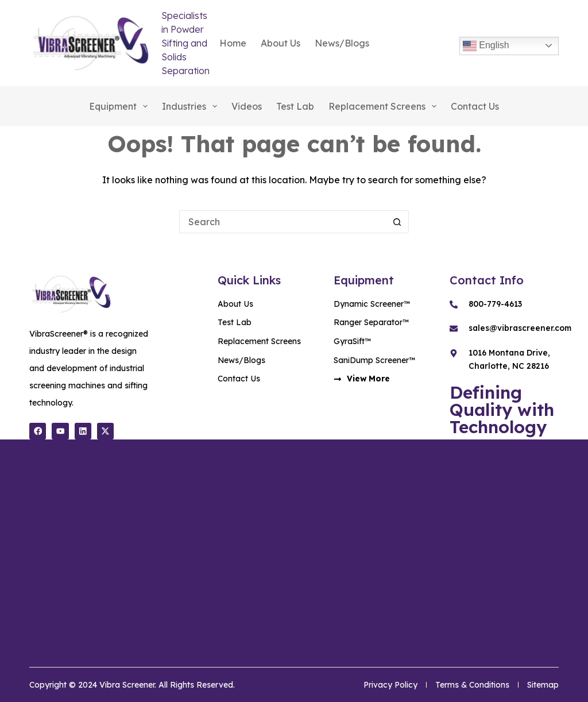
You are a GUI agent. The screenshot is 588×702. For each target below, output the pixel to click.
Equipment (121, 106)
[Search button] (397, 222)
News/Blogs (342, 43)
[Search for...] (283, 222)
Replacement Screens (385, 106)
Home (233, 43)
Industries (192, 106)
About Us (281, 43)
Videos (247, 106)
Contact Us (475, 106)
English (486, 46)
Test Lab (295, 106)
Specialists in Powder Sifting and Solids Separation (185, 43)
